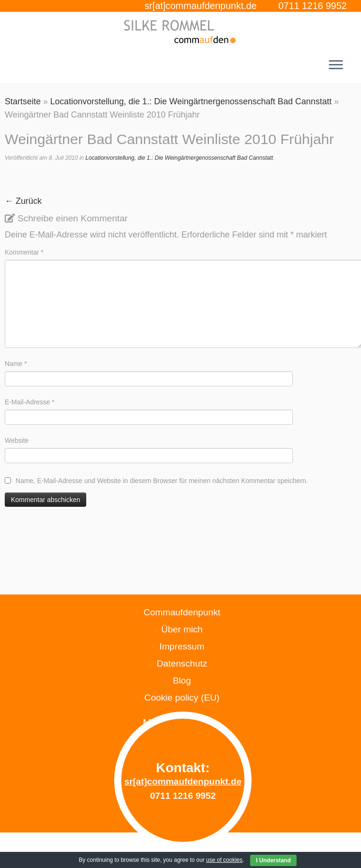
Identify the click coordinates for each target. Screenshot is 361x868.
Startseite (23, 101)
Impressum (182, 646)
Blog (182, 681)
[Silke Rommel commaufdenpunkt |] (180, 32)
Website (17, 440)
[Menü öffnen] (336, 66)
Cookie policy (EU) (182, 698)
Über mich (182, 629)
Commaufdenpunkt (182, 612)
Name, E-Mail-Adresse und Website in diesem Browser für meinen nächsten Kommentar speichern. (162, 481)
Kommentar (24, 252)
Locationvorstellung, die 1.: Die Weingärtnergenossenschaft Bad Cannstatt (191, 101)
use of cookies (224, 860)
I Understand (273, 860)
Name (16, 364)
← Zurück (23, 201)
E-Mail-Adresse (30, 402)
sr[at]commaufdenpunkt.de (201, 6)
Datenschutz (182, 663)
